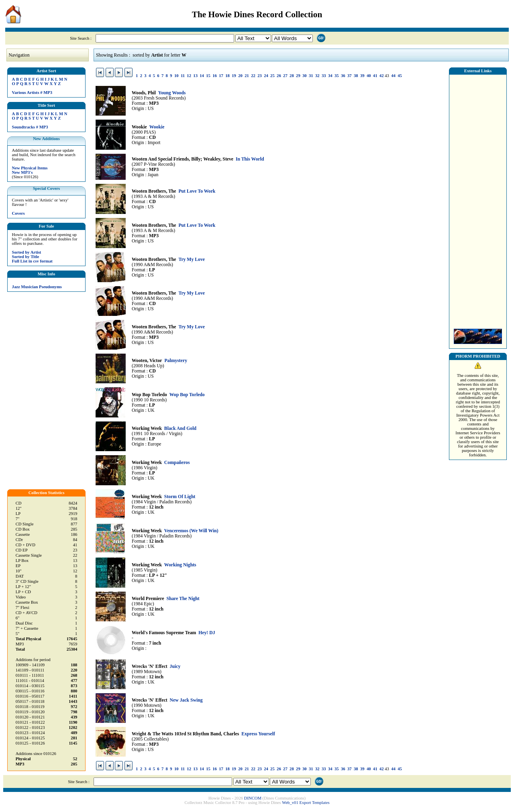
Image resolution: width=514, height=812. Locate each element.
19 (234, 76)
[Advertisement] (478, 199)
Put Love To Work (197, 191)
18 (227, 76)
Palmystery (176, 361)
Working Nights (180, 565)
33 (324, 76)
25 (272, 76)
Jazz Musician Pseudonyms (37, 287)
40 (369, 76)
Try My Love (192, 259)
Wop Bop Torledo (187, 395)
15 (208, 76)
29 (298, 76)
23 (260, 76)
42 (382, 76)
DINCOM (253, 798)
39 (362, 76)
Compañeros (177, 463)
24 (266, 76)
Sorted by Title (26, 257)
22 (253, 76)
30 (305, 76)
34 (330, 76)
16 (215, 76)
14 (202, 76)
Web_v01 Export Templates (306, 803)
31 (311, 76)
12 (189, 76)
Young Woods (172, 93)
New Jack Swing (186, 700)
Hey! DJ (207, 633)
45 (400, 76)
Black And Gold (180, 428)
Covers (18, 213)
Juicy (175, 666)
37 (350, 76)
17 (221, 76)
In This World (250, 159)
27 (285, 76)
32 (317, 76)
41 (375, 76)
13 (195, 76)
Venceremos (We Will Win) (191, 531)
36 (343, 76)
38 (356, 76)
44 (393, 76)
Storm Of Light (180, 497)
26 (279, 76)
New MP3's (22, 172)
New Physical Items (30, 168)
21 (247, 76)
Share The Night (183, 599)
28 (292, 76)
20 (240, 76)
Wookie (157, 127)
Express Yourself (258, 734)
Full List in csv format (32, 261)
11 (183, 76)
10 (176, 76)
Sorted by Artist (27, 252)
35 (337, 76)
